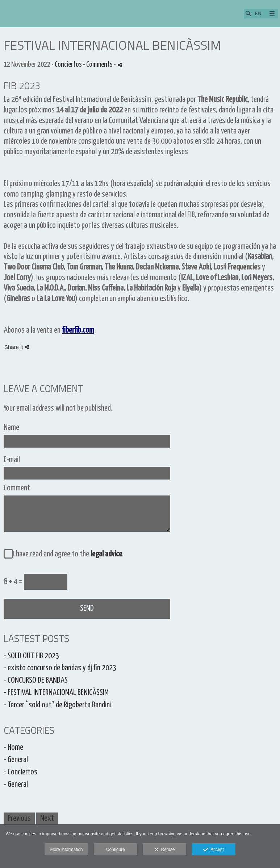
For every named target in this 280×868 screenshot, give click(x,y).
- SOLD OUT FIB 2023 (31, 656)
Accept (214, 850)
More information (66, 850)
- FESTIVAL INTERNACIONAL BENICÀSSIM (56, 693)
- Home (13, 747)
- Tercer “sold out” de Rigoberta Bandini (58, 705)
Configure (116, 850)
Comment (17, 488)
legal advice (106, 554)
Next (47, 818)
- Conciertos (20, 772)
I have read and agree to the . (67, 554)
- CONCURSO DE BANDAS (36, 680)
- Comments (98, 65)
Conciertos (68, 65)
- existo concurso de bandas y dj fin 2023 (60, 668)
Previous (19, 818)
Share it (17, 347)
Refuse (165, 850)
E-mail (12, 460)
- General (16, 760)
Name (11, 427)
